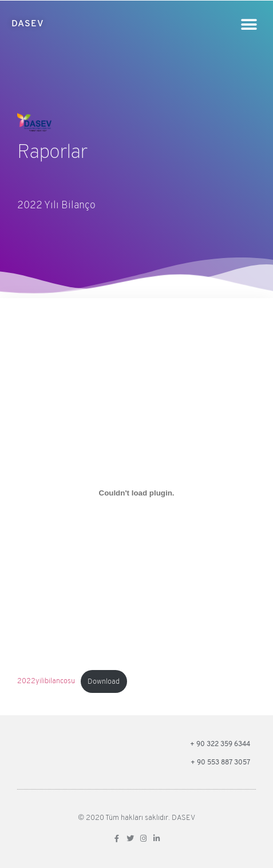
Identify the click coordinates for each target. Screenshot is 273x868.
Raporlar (52, 153)
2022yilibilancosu (46, 682)
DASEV (28, 24)
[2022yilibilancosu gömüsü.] (136, 493)
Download (104, 682)
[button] (249, 24)
